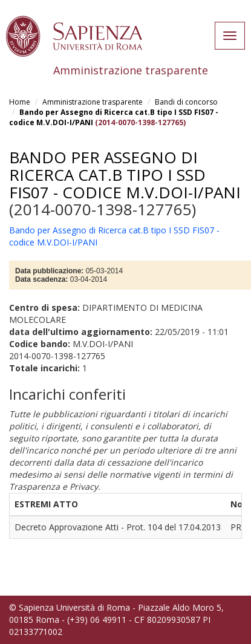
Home (20, 102)
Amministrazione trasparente (93, 102)
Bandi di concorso (186, 102)
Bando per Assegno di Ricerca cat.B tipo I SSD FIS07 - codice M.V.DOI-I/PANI (125, 174)
